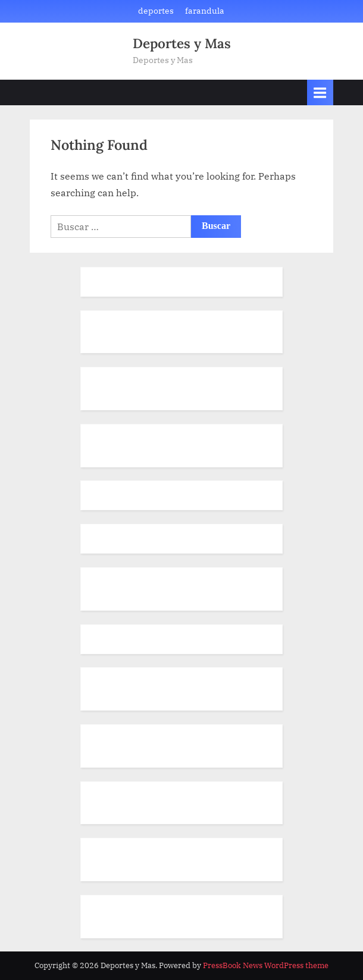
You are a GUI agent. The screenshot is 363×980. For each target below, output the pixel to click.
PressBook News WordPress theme (266, 965)
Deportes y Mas (182, 43)
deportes (156, 11)
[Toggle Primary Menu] (320, 92)
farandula (205, 11)
